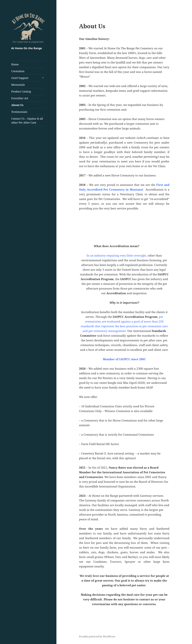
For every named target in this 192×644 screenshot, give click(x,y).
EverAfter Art (20, 98)
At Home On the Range (27, 48)
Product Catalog (21, 91)
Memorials (18, 85)
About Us (17, 105)
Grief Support (20, 78)
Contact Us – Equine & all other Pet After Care (27, 121)
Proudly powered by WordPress (97, 636)
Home (15, 64)
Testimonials (19, 112)
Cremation (18, 71)
